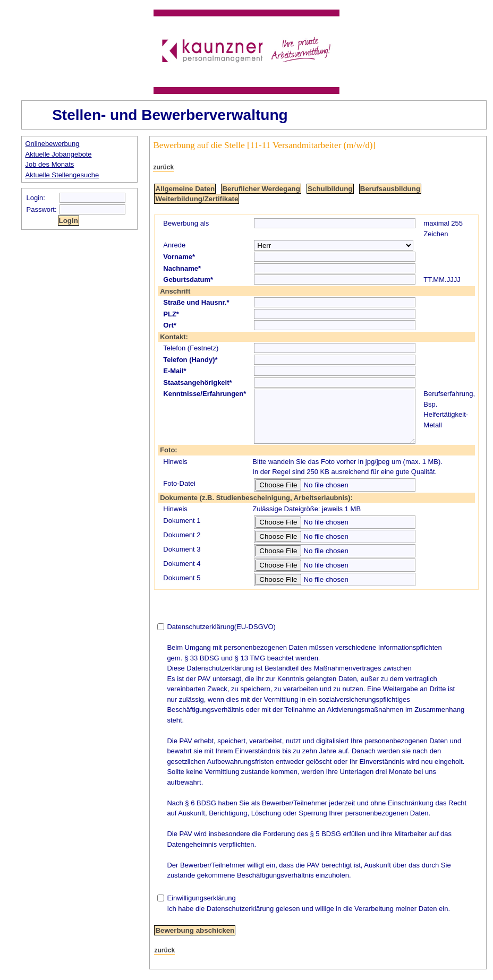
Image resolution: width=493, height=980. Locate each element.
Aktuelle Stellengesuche (62, 175)
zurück (163, 167)
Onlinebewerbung (53, 144)
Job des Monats (50, 164)
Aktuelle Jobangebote (59, 154)
